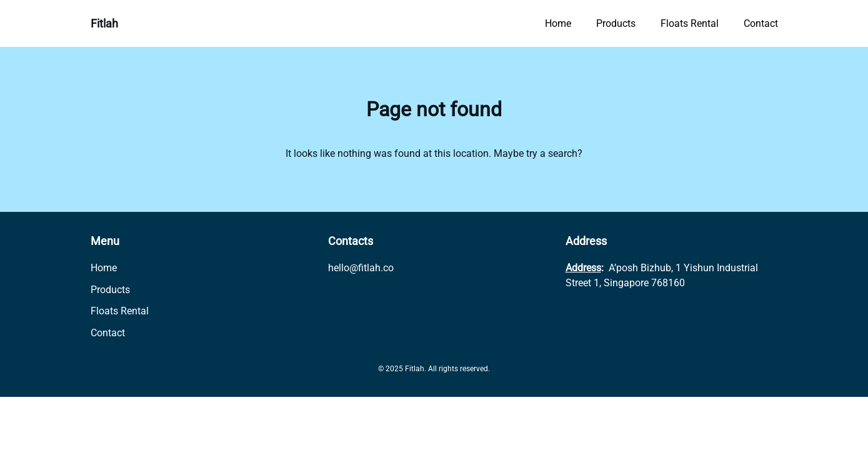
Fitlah (104, 23)
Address (583, 268)
